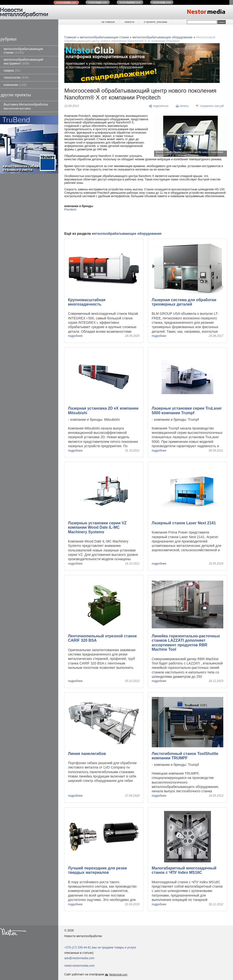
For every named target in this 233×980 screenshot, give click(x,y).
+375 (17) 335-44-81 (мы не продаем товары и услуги (100, 948)
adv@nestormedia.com (79, 958)
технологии (16, 77)
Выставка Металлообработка (26, 106)
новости (129, 22)
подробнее (75, 336)
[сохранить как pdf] (210, 106)
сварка (12, 70)
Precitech (70, 210)
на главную (108, 22)
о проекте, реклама (156, 22)
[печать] (182, 106)
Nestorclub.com (118, 974)
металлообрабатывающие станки (23, 51)
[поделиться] (159, 106)
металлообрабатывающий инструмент (23, 61)
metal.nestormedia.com (79, 966)
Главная (70, 37)
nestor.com (66, 2)
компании (15, 85)
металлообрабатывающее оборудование (163, 37)
